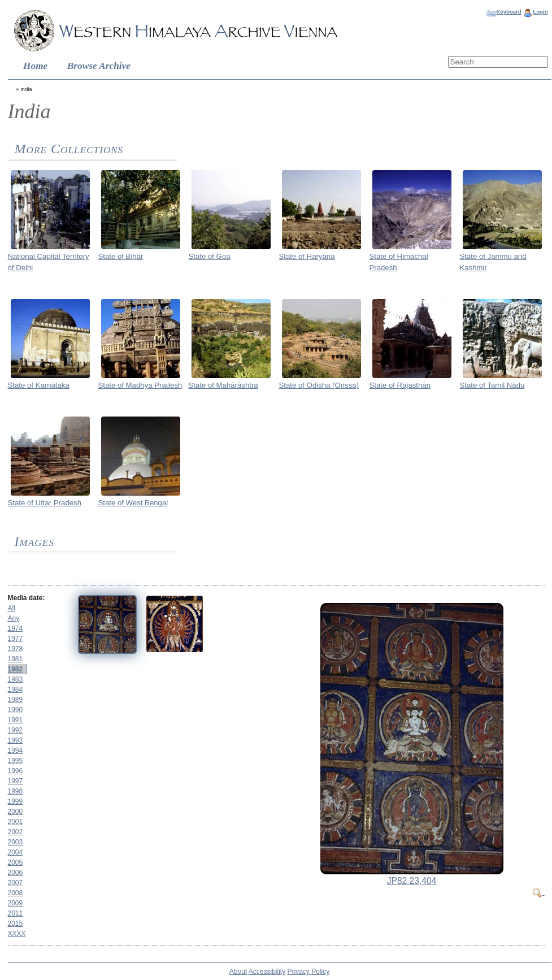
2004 (16, 852)
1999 (16, 801)
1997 (16, 781)
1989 (16, 700)
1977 (16, 639)
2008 (16, 893)
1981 (16, 659)
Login (540, 12)
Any (14, 618)
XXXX (17, 934)
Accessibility (267, 972)
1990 (16, 710)
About (238, 972)
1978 (16, 649)
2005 (16, 862)
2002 (16, 832)
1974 (16, 628)
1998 (16, 791)
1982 (16, 669)
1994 (16, 751)
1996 (16, 771)
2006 (16, 873)
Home (35, 66)
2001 (16, 822)
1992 (16, 730)
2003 (16, 842)
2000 (16, 812)
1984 (16, 690)
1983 (16, 679)
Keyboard (508, 12)
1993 (16, 740)
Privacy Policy (309, 972)
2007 (16, 883)
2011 (16, 913)
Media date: (27, 598)
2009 (16, 903)
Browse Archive (99, 66)
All (12, 608)
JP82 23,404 (412, 881)
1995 (16, 761)
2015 (16, 923)
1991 (16, 720)
